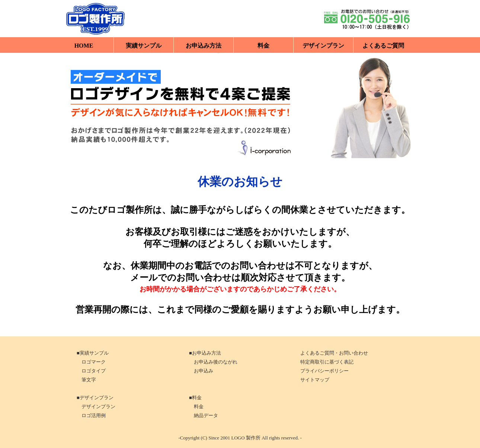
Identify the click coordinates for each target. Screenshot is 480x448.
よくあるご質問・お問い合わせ (334, 353)
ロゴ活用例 (91, 415)
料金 (263, 46)
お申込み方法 (204, 46)
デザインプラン (323, 46)
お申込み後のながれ (213, 362)
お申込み (201, 371)
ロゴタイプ (91, 371)
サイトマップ (315, 380)
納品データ (203, 415)
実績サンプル (144, 46)
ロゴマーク (91, 362)
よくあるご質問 (383, 46)
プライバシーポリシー (324, 371)
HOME (84, 46)
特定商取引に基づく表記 (327, 362)
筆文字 (86, 380)
